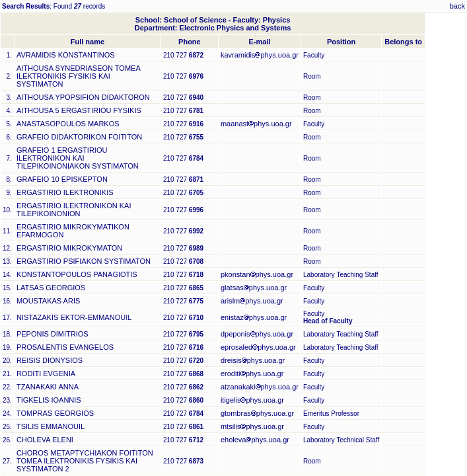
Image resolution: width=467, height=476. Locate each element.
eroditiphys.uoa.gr (252, 374)
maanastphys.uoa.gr (256, 124)
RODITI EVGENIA (46, 374)
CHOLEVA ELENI (45, 440)
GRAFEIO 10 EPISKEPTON (62, 179)
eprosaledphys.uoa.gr (258, 347)
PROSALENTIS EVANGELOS (65, 347)
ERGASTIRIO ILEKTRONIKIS (65, 192)
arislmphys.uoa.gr (252, 301)
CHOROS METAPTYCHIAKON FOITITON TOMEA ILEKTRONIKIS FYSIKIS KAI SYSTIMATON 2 (85, 461)
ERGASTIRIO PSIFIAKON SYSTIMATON (84, 261)
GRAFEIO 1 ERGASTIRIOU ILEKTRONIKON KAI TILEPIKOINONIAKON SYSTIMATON (78, 158)
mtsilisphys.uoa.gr (252, 426)
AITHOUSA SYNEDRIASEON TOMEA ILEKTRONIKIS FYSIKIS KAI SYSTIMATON (78, 76)
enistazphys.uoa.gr (254, 317)
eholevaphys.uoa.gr (255, 440)
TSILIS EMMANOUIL (51, 426)
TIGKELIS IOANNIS (49, 400)
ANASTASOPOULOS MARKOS (68, 124)
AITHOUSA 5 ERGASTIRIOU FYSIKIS (79, 110)
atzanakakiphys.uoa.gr (260, 387)
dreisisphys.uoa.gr (253, 360)
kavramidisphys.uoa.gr (260, 55)
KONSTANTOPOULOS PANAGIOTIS (77, 274)
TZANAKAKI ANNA (48, 387)
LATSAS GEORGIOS (51, 288)
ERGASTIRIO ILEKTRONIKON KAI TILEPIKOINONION (74, 210)
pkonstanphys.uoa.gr (257, 274)
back (457, 6)
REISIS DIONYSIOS (50, 360)
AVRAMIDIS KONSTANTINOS (66, 55)
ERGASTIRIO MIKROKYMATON (69, 248)
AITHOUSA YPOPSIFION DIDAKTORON (83, 97)
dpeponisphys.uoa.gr (257, 334)
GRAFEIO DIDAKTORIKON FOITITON (79, 137)
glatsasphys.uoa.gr (254, 288)
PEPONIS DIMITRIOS (53, 334)
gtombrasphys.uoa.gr (257, 413)
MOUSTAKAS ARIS (48, 301)
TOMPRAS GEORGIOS (55, 413)
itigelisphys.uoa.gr (252, 400)
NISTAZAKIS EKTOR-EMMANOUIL (74, 317)
